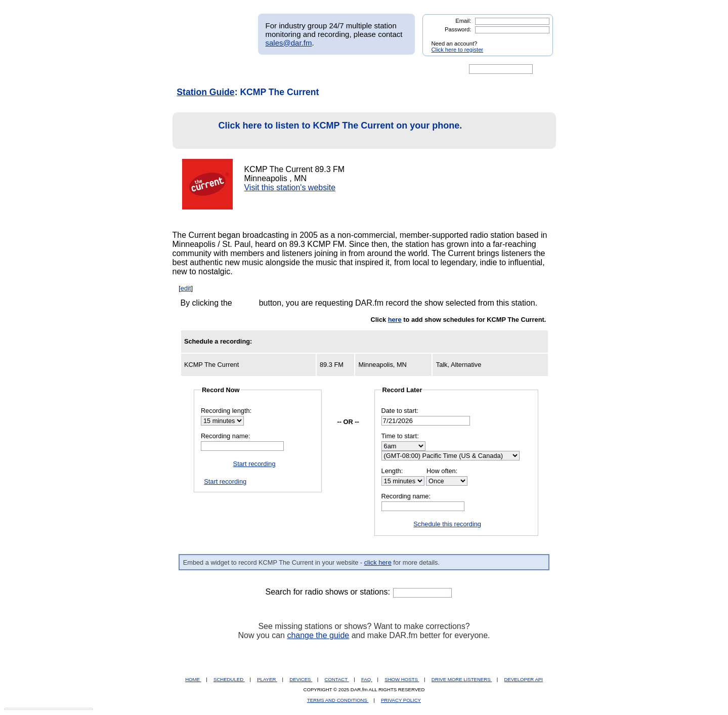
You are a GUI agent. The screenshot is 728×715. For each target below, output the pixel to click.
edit (186, 288)
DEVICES (301, 679)
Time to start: (400, 436)
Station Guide (205, 92)
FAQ (367, 679)
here (395, 320)
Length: (392, 471)
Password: (458, 29)
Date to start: (400, 411)
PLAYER (267, 679)
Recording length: (226, 411)
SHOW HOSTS (402, 679)
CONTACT (337, 679)
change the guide (318, 635)
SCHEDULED (229, 679)
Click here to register (458, 50)
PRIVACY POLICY (401, 700)
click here (378, 562)
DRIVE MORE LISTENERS (462, 679)
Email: (463, 21)
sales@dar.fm (289, 43)
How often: (442, 471)
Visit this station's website (290, 187)
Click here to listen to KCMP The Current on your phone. (320, 131)
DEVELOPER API (524, 679)
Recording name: (225, 436)
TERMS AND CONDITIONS (338, 700)
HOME (193, 679)
